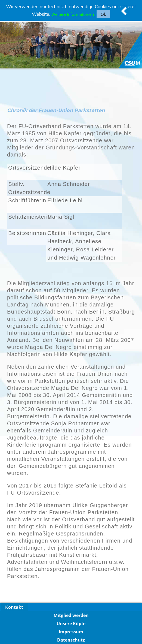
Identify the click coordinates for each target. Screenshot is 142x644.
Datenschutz (71, 640)
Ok (103, 14)
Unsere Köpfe (71, 624)
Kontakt (14, 607)
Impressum (71, 632)
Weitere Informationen (73, 14)
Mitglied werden (71, 615)
